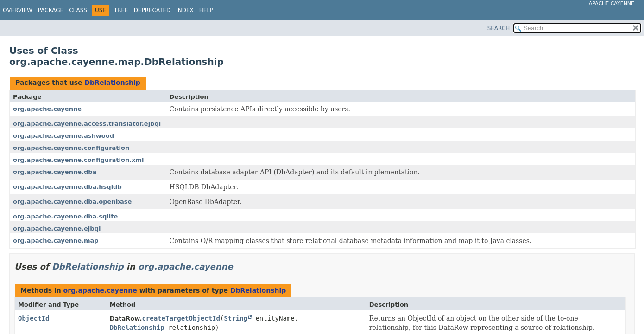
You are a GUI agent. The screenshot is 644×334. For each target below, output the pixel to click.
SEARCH (499, 28)
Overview (18, 10)
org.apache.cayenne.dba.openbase (72, 202)
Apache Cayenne (612, 3)
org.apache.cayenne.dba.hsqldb (67, 187)
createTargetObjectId (181, 318)
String (236, 318)
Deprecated (152, 10)
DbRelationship (112, 83)
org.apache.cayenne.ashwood (63, 136)
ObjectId (34, 318)
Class (78, 10)
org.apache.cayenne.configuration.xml (79, 160)
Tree (121, 10)
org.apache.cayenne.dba (55, 172)
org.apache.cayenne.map (56, 241)
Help (206, 10)
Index (185, 10)
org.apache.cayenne (47, 109)
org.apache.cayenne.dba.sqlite (65, 216)
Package (51, 10)
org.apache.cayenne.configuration (71, 148)
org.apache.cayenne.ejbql (57, 228)
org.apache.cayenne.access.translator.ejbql (87, 124)
